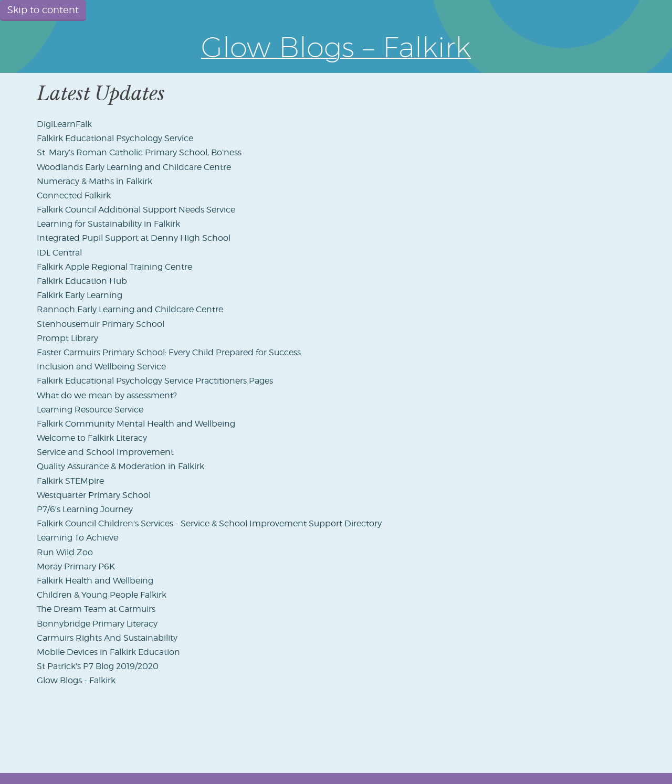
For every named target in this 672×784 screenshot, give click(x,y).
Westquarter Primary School (94, 495)
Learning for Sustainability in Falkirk (108, 224)
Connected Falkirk (74, 195)
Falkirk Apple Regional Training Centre (114, 267)
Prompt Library (67, 338)
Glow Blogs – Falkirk (336, 47)
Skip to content (43, 10)
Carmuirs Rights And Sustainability (107, 638)
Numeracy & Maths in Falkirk (94, 181)
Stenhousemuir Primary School (101, 324)
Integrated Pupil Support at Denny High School (134, 238)
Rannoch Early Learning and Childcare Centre (130, 309)
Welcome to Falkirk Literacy (92, 438)
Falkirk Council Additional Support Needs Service (136, 210)
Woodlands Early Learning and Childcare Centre (134, 167)
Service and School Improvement (105, 452)
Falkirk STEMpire (70, 481)
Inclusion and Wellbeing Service (101, 367)
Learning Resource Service (90, 410)
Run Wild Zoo (65, 552)
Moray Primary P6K (76, 566)
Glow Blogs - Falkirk (76, 680)
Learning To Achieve (77, 538)
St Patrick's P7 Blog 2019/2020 (98, 666)
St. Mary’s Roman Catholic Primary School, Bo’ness (139, 152)
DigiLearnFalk (64, 124)
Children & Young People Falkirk (102, 595)
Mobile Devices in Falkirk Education (108, 652)
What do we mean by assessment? (107, 395)
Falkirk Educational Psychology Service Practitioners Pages (155, 381)
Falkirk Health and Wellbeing (95, 581)
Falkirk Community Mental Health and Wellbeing (136, 424)
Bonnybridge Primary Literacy (97, 624)
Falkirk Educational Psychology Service (115, 138)
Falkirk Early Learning (80, 295)
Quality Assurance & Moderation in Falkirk (120, 466)
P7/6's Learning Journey (85, 509)
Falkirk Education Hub (82, 281)
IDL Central (59, 253)
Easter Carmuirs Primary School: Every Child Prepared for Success (169, 352)
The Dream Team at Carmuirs (96, 609)
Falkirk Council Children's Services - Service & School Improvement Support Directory (209, 523)
